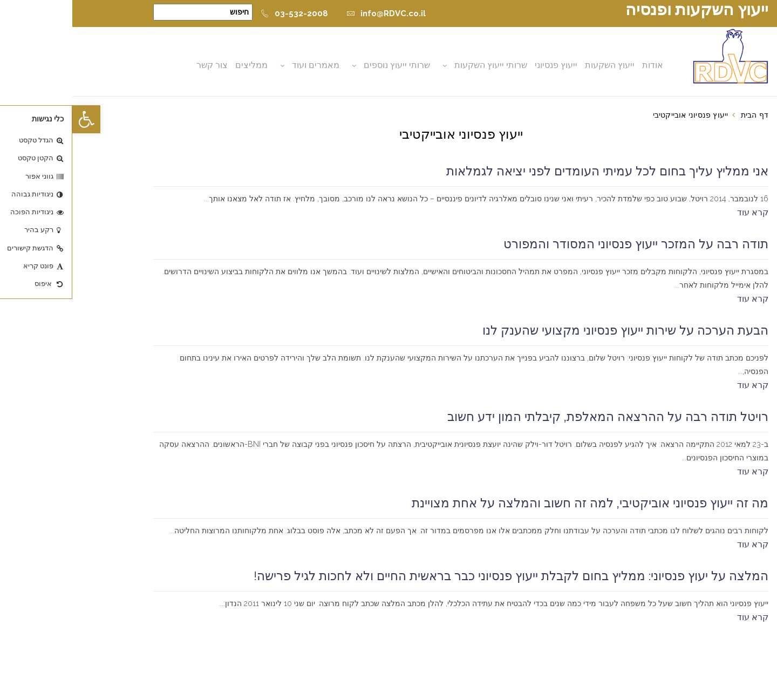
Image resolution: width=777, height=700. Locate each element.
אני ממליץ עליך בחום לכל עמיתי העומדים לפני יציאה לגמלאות (535, 171)
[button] (14, 119)
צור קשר (140, 65)
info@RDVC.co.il (314, 13)
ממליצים (179, 65)
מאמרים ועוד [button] (243, 65)
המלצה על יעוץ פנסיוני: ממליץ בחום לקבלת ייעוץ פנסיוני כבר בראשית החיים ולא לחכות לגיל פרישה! (439, 576)
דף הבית (682, 115)
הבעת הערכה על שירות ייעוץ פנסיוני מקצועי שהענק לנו (553, 330)
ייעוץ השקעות (537, 65)
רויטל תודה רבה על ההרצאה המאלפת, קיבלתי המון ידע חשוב (536, 417)
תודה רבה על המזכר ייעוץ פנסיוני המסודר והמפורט (564, 244)
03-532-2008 (222, 13)
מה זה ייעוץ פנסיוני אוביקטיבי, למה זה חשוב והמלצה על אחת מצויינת (518, 503)
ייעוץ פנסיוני (484, 65)
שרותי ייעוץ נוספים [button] (325, 65)
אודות (580, 65)
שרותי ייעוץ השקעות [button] (418, 65)
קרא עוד (680, 212)
